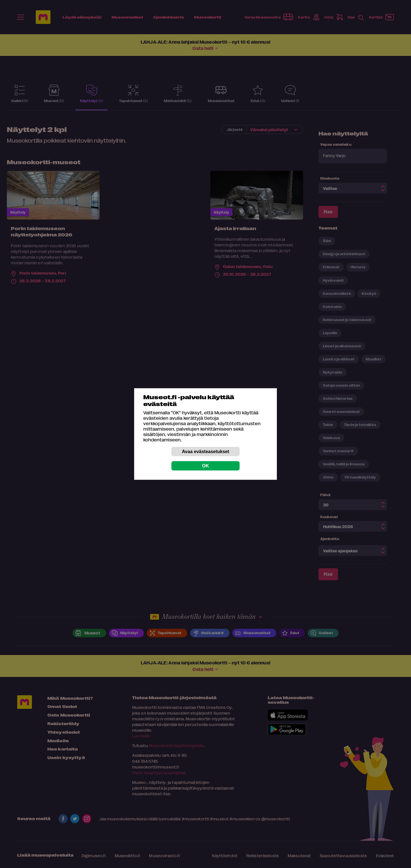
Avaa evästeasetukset (205, 452)
